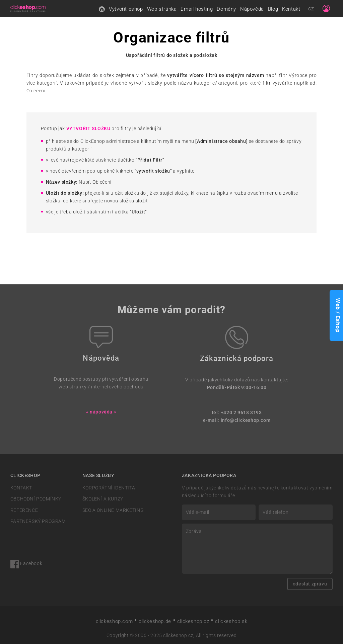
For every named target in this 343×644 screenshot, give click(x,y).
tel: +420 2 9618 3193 (237, 413)
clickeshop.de (155, 621)
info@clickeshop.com (246, 420)
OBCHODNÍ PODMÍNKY (36, 499)
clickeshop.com (114, 621)
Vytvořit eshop (126, 9)
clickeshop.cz (193, 621)
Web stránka (162, 9)
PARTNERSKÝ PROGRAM (38, 521)
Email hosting (197, 9)
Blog (273, 9)
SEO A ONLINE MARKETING (113, 510)
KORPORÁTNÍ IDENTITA (109, 488)
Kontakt (291, 9)
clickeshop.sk (231, 621)
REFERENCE (24, 510)
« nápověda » (101, 412)
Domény (226, 9)
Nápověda (252, 9)
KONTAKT (21, 488)
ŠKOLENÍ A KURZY (103, 499)
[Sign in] (326, 8)
